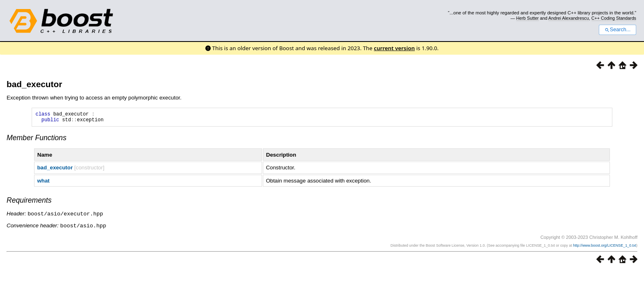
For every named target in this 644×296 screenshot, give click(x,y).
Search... (618, 30)
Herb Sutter (528, 18)
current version (394, 48)
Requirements (29, 203)
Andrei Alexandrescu (569, 18)
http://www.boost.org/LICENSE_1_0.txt (605, 247)
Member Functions (37, 140)
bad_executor (34, 84)
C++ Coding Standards (614, 18)
